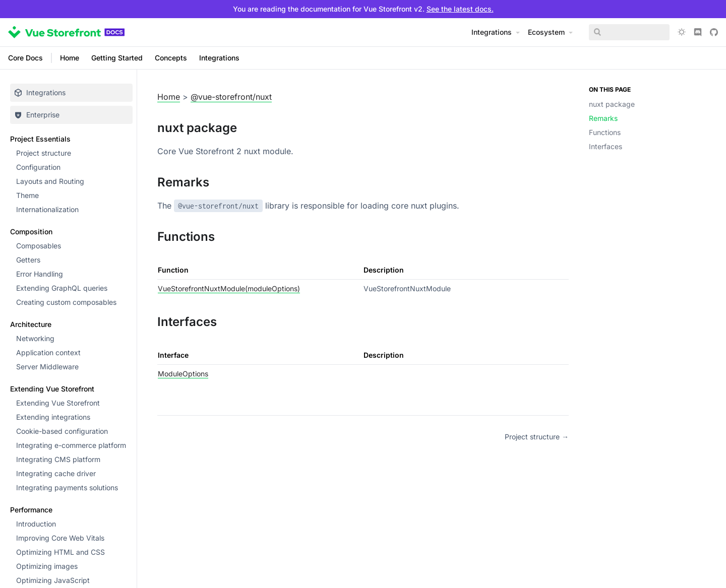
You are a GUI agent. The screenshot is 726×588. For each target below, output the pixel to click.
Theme (27, 195)
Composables (39, 246)
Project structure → (537, 437)
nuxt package (612, 104)
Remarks (603, 118)
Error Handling (40, 274)
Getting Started (117, 58)
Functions (605, 132)
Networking (35, 338)
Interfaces (606, 146)
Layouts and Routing (50, 181)
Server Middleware (47, 367)
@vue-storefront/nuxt (231, 97)
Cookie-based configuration (62, 431)
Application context (48, 352)
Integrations (219, 58)
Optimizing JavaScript (53, 580)
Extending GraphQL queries (62, 288)
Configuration (38, 167)
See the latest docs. (460, 9)
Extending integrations (53, 417)
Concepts (171, 58)
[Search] (629, 32)
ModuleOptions (183, 374)
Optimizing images (47, 566)
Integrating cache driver (56, 473)
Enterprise (37, 115)
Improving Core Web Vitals (60, 538)
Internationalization (47, 209)
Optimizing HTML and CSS (60, 552)
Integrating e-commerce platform (71, 445)
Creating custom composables (66, 302)
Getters (28, 260)
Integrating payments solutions (67, 487)
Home (70, 58)
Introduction (36, 524)
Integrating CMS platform (58, 459)
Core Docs (25, 58)
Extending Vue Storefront (58, 403)
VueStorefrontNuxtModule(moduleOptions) (229, 288)
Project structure (44, 153)
